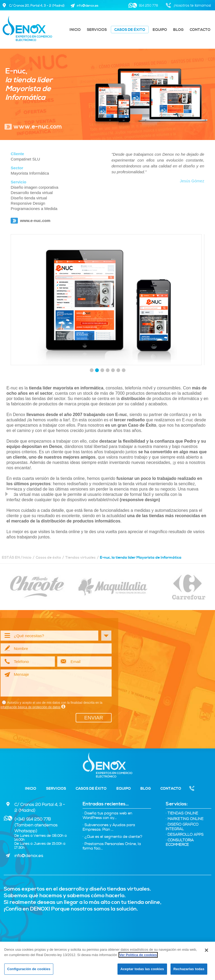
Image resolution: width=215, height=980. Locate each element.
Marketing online (185, 819)
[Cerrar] (206, 950)
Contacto (200, 30)
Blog (178, 30)
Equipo (160, 30)
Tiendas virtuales (80, 558)
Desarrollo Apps (185, 835)
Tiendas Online (182, 814)
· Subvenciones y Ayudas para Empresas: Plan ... (109, 827)
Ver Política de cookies (138, 955)
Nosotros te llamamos (192, 789)
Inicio (75, 30)
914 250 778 (148, 6)
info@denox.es (29, 856)
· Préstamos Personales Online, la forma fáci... (112, 846)
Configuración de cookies (29, 969)
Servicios (97, 30)
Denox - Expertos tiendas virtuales (107, 765)
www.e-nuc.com (38, 127)
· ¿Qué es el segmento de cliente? (112, 837)
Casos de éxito (130, 30)
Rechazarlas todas (189, 969)
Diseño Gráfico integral (182, 827)
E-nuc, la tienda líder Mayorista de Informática (141, 558)
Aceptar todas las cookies (142, 969)
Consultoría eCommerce (180, 843)
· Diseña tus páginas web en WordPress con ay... (107, 816)
